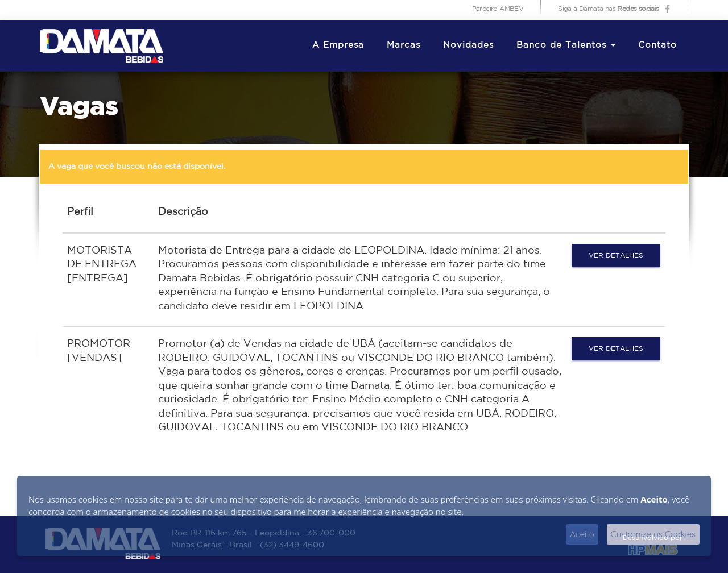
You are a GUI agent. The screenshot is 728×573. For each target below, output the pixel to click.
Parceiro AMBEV (498, 9)
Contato (657, 45)
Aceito (582, 534)
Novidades (468, 45)
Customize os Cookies (653, 534)
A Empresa (338, 45)
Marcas (404, 45)
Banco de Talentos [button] (566, 45)
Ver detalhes (616, 256)
